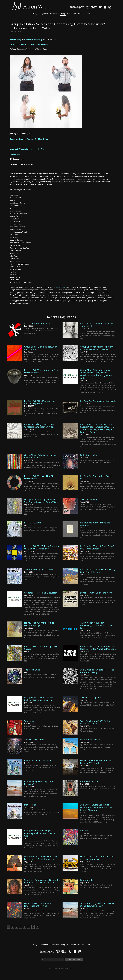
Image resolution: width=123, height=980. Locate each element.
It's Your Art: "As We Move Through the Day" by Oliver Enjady (42, 547)
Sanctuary (29, 721)
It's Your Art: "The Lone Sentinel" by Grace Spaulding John (98, 571)
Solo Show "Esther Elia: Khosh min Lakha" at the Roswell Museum (41, 858)
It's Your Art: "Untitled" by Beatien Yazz (97, 477)
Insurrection (30, 805)
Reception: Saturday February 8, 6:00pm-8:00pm (29, 139)
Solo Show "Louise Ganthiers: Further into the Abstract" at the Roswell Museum (96, 807)
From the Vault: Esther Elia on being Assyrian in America (98, 858)
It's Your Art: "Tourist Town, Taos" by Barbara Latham (97, 547)
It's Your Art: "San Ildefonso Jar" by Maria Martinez (41, 371)
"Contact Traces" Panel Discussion (41, 593)
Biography (44, 14)
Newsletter (72, 14)
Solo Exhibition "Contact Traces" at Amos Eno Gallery (97, 671)
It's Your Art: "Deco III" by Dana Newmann (95, 524)
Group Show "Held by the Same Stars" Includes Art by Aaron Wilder (41, 501)
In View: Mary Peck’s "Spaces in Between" (39, 783)
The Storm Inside (89, 499)
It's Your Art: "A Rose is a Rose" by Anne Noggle (96, 325)
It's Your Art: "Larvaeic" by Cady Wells (98, 401)
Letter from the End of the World (96, 593)
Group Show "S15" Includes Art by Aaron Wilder (41, 348)
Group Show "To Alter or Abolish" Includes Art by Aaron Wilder (97, 348)
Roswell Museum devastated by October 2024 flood (96, 762)
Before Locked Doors (90, 781)
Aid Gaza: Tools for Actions (37, 323)
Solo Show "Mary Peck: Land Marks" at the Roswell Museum (97, 905)
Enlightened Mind (89, 455)
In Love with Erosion (90, 740)
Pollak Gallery (16, 40)
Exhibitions (54, 14)
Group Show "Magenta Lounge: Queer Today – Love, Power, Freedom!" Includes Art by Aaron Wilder (96, 374)
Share (89, 14)
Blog (63, 14)
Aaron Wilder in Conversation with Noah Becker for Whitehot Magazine (98, 648)
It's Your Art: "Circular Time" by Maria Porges (39, 477)
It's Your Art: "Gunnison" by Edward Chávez (42, 648)
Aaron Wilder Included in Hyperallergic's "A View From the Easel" (96, 625)
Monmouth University (33, 40)
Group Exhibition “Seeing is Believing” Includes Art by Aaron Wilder (40, 833)
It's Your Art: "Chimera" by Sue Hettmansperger (39, 624)
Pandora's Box (87, 880)
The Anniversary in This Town (39, 569)
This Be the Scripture (90, 698)
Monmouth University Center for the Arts (27, 149)
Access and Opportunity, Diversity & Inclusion (29, 44)
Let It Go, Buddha (33, 523)
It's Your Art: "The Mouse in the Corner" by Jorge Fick (40, 402)
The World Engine (33, 670)
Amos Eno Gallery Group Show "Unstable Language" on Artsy (39, 426)
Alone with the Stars (34, 740)
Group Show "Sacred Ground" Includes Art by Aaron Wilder (39, 699)
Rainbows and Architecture (37, 760)
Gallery (34, 14)
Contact (81, 14)
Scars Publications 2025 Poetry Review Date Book (95, 722)
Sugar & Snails (59, 287)
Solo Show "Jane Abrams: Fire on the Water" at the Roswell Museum (42, 881)
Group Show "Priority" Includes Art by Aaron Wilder (41, 456)
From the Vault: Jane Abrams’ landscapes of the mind (38, 905)
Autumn (84, 831)
